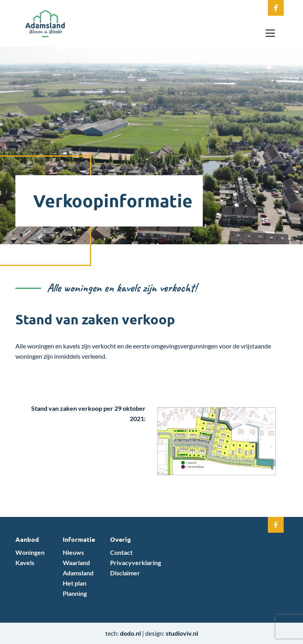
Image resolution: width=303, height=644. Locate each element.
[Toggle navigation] (270, 33)
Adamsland (78, 573)
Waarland (76, 563)
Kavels (25, 563)
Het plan (75, 583)
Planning (75, 593)
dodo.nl (130, 633)
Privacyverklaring (136, 563)
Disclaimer (125, 573)
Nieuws (73, 552)
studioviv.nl (182, 633)
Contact (121, 552)
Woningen (30, 552)
